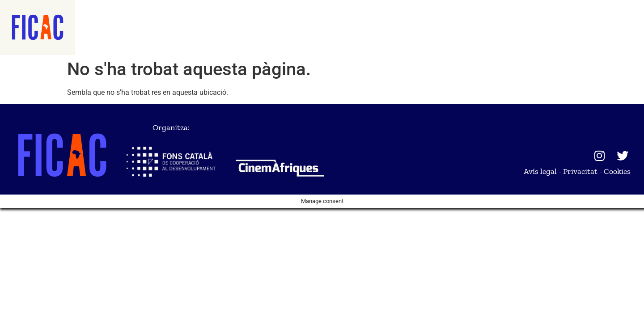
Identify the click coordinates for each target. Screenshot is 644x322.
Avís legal (540, 171)
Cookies (617, 171)
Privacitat (580, 171)
